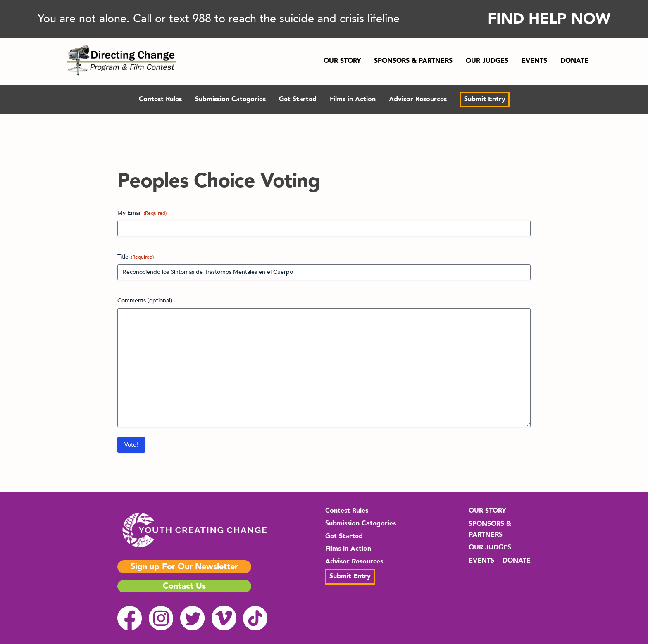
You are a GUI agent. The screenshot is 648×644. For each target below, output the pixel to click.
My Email (142, 213)
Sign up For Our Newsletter (184, 567)
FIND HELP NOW (549, 19)
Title (136, 257)
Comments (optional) (145, 301)
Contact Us (184, 586)
